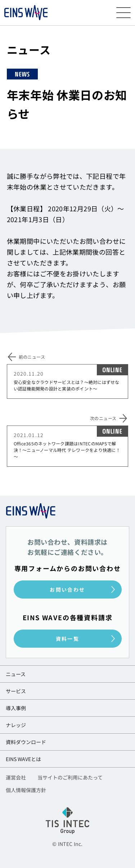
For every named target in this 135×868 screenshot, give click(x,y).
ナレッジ (16, 725)
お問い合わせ (67, 590)
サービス (16, 691)
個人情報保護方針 (26, 791)
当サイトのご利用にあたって (70, 778)
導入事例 (16, 708)
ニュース (16, 674)
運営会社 (16, 778)
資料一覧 (68, 639)
